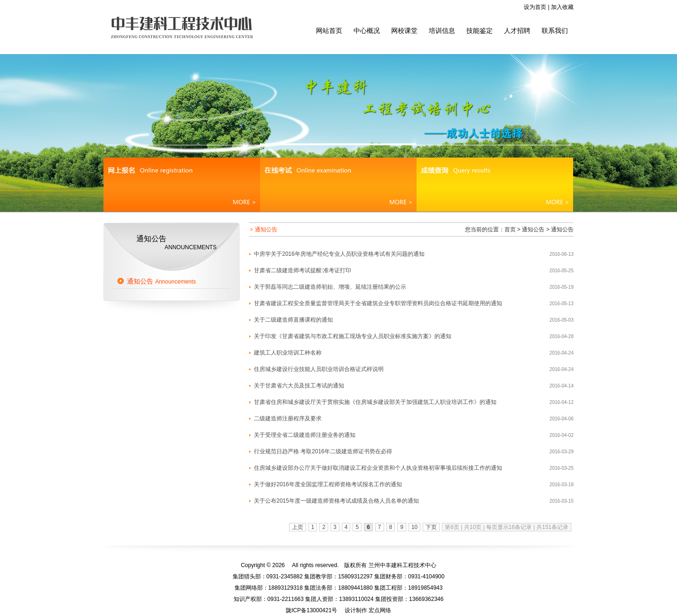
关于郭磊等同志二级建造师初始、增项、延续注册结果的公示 (330, 287)
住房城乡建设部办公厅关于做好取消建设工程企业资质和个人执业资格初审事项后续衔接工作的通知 (378, 468)
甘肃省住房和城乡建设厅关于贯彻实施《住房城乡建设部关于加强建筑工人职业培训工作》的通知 (375, 402)
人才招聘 (517, 31)
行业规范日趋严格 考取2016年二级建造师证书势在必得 (323, 451)
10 (414, 527)
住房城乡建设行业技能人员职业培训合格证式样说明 (319, 369)
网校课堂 (404, 31)
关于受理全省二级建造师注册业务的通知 (305, 435)
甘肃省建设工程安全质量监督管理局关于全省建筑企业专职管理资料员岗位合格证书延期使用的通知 (378, 303)
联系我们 (555, 31)
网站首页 (329, 31)
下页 (431, 527)
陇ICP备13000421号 (311, 610)
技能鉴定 (480, 31)
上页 (298, 527)
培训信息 (442, 31)
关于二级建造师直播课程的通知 (293, 320)
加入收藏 (562, 7)
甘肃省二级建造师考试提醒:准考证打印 (303, 270)
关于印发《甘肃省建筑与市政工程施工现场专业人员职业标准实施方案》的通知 (353, 336)
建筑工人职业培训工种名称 (288, 353)
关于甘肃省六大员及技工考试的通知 (299, 386)
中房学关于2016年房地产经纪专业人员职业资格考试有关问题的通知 (339, 254)
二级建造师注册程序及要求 (288, 419)
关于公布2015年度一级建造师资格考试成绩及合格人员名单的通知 (336, 501)
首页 (510, 229)
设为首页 (535, 7)
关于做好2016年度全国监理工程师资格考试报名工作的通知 (328, 484)
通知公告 (161, 281)
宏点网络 (380, 610)
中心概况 (367, 31)
